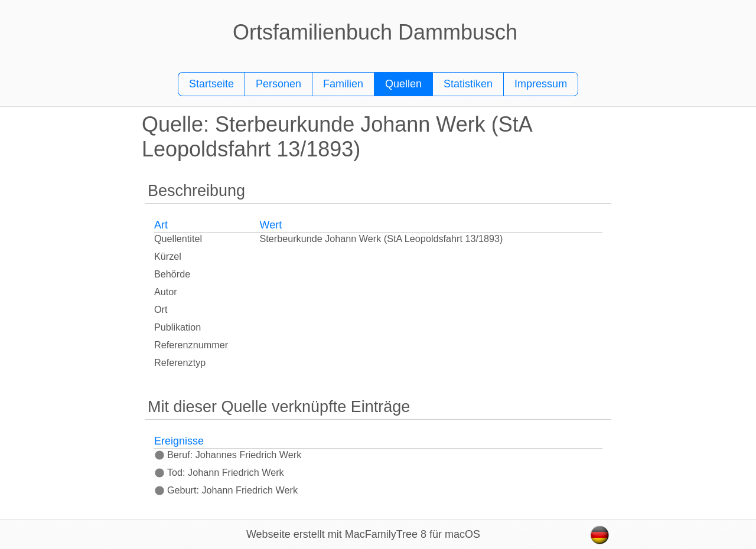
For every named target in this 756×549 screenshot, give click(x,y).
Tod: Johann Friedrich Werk (219, 472)
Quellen (403, 84)
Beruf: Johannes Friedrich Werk (228, 455)
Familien (343, 84)
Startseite (211, 84)
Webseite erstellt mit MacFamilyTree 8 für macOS (363, 534)
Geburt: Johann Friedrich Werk (226, 490)
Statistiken (468, 84)
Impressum (541, 84)
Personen (278, 84)
